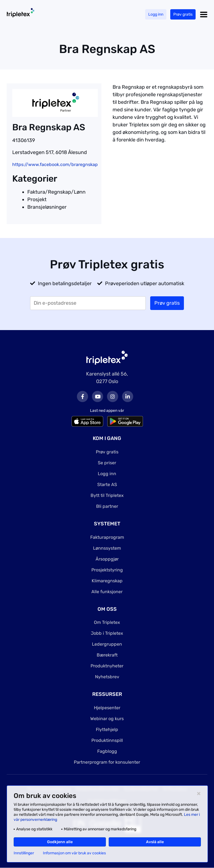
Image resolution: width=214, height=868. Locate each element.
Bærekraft (107, 655)
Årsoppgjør (107, 559)
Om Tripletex (107, 622)
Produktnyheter (107, 666)
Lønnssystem (107, 548)
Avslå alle (155, 842)
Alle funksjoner (107, 592)
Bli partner (107, 506)
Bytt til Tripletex (107, 495)
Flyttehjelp (107, 729)
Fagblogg (107, 751)
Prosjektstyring (107, 570)
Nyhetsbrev (107, 677)
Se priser (107, 463)
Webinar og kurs (107, 719)
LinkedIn (128, 396)
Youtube (98, 396)
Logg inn (156, 14)
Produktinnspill (107, 740)
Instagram (113, 396)
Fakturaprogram (107, 537)
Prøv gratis (183, 14)
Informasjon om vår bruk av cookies (74, 853)
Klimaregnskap (107, 581)
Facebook (82, 396)
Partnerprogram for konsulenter (107, 762)
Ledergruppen (107, 644)
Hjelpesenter (107, 708)
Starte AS (107, 485)
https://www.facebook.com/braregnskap (55, 164)
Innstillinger (24, 853)
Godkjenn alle (60, 842)
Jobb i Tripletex (107, 633)
